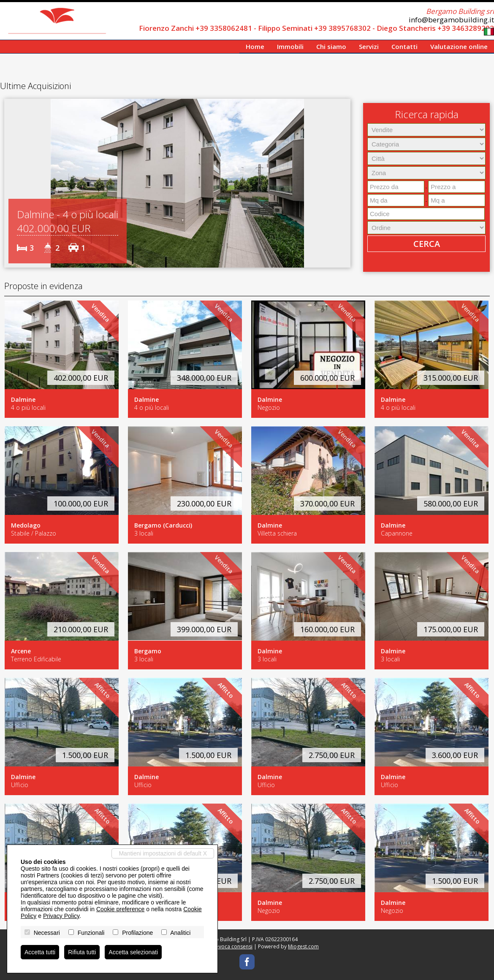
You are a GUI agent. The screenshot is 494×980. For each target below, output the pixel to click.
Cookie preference (120, 909)
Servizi (369, 46)
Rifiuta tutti (82, 952)
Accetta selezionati (133, 952)
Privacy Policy (61, 916)
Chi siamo (331, 46)
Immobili (290, 46)
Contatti (404, 46)
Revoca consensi (233, 946)
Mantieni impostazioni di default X (163, 853)
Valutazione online (459, 46)
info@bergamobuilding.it (451, 20)
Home (255, 46)
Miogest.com (303, 946)
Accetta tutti (40, 952)
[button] (12, 183)
